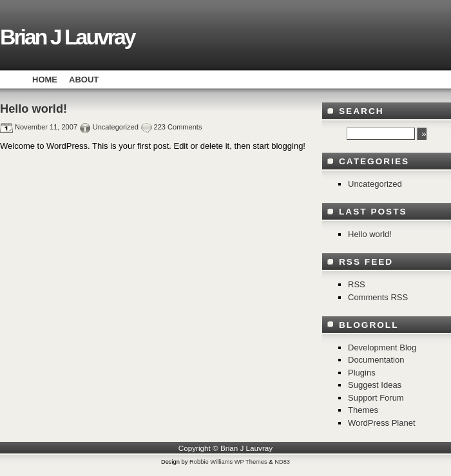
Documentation (376, 360)
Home (45, 80)
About (84, 80)
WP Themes (251, 462)
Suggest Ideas (375, 385)
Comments (378, 297)
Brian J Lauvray (67, 37)
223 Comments (178, 127)
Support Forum (376, 398)
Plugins (362, 373)
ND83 (282, 462)
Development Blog (382, 347)
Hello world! (34, 109)
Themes (363, 410)
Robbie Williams (211, 462)
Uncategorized (116, 127)
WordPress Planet (382, 423)
